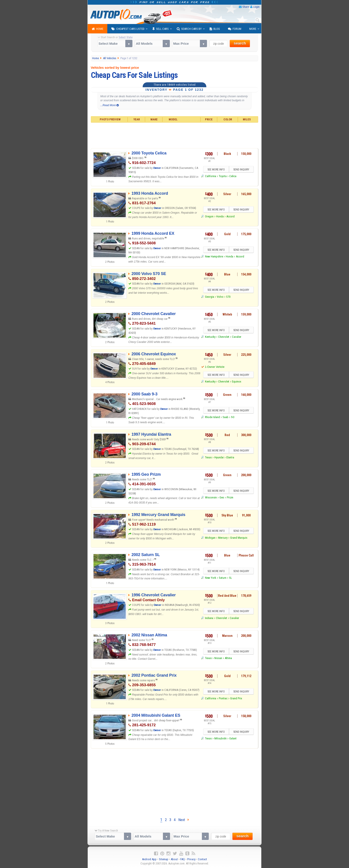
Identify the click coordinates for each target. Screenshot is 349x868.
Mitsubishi (220, 738)
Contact (202, 859)
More (253, 29)
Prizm (230, 497)
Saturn (223, 578)
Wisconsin (211, 497)
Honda (220, 216)
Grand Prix (236, 698)
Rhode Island (212, 417)
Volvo (220, 297)
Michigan (210, 538)
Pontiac (223, 698)
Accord (230, 216)
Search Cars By (189, 29)
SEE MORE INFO (216, 170)
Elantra (230, 457)
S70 (228, 297)
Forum (235, 29)
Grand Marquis (239, 538)
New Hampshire (214, 256)
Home (97, 29)
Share (246, 7)
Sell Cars (161, 29)
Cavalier (237, 337)
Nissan (218, 658)
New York (211, 578)
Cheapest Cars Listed (128, 29)
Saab (225, 417)
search (240, 43)
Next (184, 820)
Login (256, 7)
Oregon (209, 216)
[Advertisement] (175, 135)
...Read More (110, 105)
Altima (228, 658)
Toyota (223, 176)
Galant (233, 738)
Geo (222, 497)
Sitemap (164, 859)
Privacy (191, 859)
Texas (208, 457)
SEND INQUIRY (241, 170)
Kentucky (210, 337)
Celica (233, 176)
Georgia (210, 297)
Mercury (223, 538)
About (174, 859)
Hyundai (219, 457)
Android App (149, 859)
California (211, 176)
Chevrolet (224, 337)
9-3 (233, 417)
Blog (215, 29)
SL (230, 578)
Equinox (237, 381)
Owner (157, 168)
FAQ (183, 859)
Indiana (209, 618)
